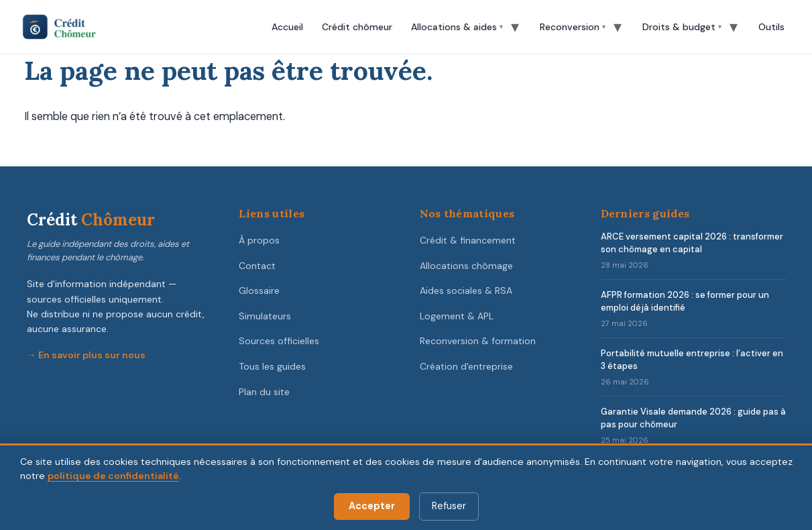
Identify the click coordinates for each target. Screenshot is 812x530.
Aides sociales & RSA (466, 290)
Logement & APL (457, 316)
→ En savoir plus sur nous (86, 355)
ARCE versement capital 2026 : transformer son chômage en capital (692, 243)
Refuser (449, 506)
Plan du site (264, 392)
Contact (257, 266)
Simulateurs (265, 316)
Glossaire (259, 290)
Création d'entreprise (466, 366)
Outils (771, 27)
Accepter (372, 506)
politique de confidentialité (113, 476)
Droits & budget (679, 27)
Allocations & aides (454, 27)
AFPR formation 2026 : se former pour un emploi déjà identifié (685, 301)
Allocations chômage (466, 266)
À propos (259, 240)
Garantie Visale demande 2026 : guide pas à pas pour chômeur (693, 418)
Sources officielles (279, 341)
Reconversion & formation (478, 341)
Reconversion (570, 27)
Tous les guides (272, 366)
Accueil (287, 27)
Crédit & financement (468, 240)
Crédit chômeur (357, 27)
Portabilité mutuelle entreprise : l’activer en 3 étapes (692, 360)
